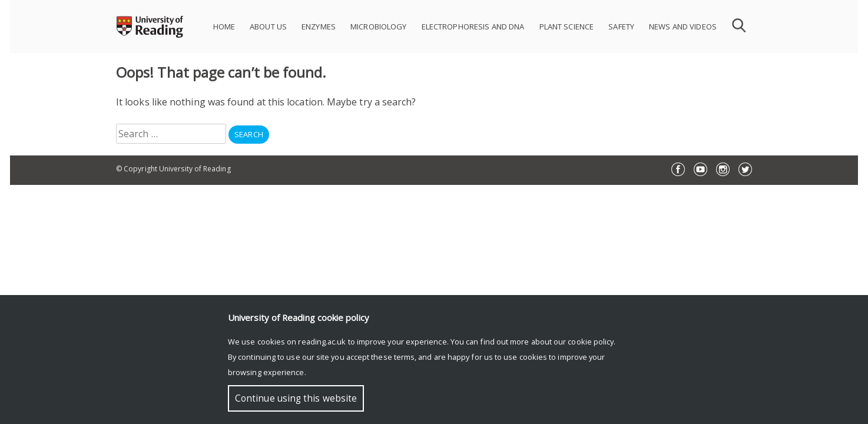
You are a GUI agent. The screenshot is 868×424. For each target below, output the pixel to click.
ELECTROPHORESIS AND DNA (473, 26)
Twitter (745, 169)
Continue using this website (296, 398)
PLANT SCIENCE (567, 26)
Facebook (678, 169)
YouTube (700, 169)
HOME (224, 26)
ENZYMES (319, 26)
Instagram (723, 169)
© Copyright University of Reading (173, 169)
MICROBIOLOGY (379, 26)
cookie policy (591, 342)
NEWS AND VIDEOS (683, 26)
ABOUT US (268, 26)
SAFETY (621, 26)
